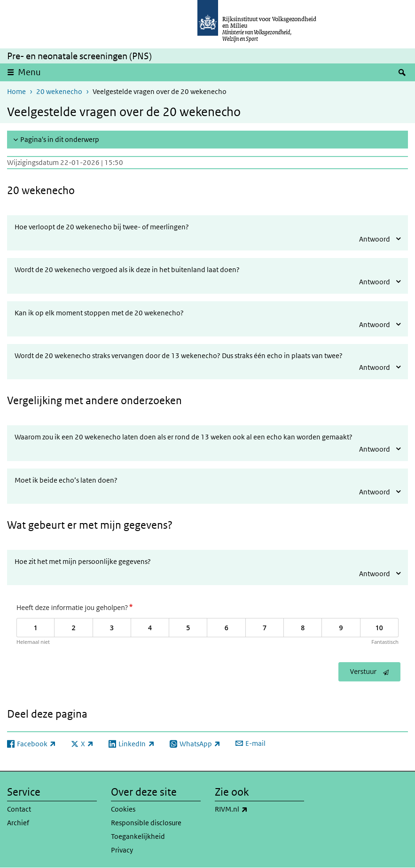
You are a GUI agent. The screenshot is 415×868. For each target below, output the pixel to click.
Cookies (123, 809)
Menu (29, 72)
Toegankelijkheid (138, 836)
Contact (19, 809)
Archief (18, 823)
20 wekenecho (59, 91)
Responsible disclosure (146, 823)
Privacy (122, 850)
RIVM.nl (252, 809)
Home (16, 91)
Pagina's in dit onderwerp (60, 139)
